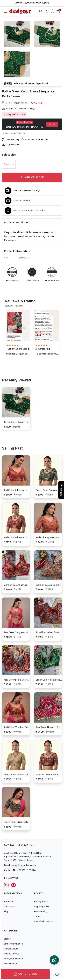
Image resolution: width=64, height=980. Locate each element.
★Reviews (61, 490)
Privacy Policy (41, 902)
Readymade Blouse (13, 959)
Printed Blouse (11, 949)
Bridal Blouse (10, 964)
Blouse (7, 939)
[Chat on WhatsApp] (54, 960)
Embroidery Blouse (13, 944)
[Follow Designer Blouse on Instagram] (6, 885)
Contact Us (10, 907)
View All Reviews (14, 306)
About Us (9, 902)
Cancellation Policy (43, 921)
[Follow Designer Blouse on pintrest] (13, 885)
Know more (10, 240)
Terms (37, 916)
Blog (6, 911)
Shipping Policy (42, 907)
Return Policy (41, 911)
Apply (52, 124)
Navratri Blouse (12, 954)
